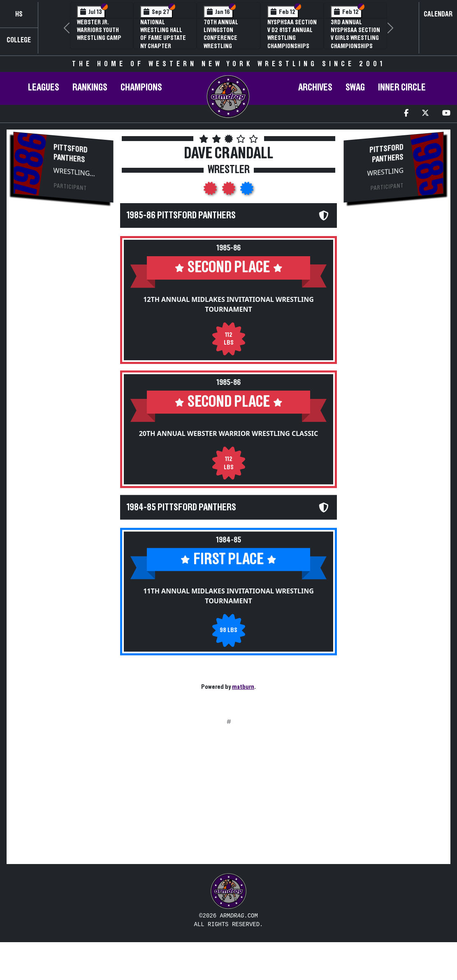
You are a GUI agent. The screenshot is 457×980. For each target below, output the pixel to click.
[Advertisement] (63, 348)
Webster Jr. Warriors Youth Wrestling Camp (99, 30)
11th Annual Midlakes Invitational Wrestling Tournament (228, 605)
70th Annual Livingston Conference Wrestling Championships (225, 38)
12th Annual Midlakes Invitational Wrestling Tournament (228, 304)
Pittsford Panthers (71, 154)
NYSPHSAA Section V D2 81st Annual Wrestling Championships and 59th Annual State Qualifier (292, 42)
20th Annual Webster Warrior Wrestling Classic (229, 438)
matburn (243, 687)
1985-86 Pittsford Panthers (181, 215)
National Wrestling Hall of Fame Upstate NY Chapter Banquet (163, 38)
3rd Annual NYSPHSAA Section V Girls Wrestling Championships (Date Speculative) (355, 42)
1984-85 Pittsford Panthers (181, 517)
